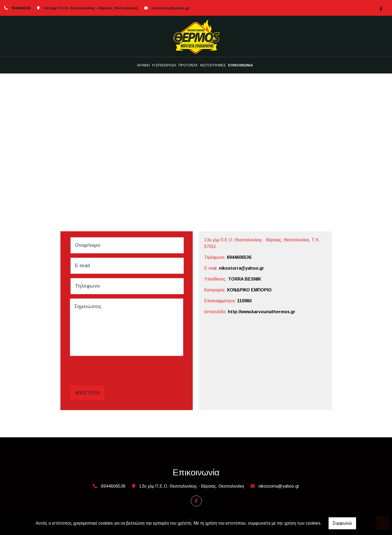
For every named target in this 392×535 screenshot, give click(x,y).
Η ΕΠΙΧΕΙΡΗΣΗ (164, 65)
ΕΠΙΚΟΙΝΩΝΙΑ (241, 65)
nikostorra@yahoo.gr (171, 8)
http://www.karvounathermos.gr (262, 312)
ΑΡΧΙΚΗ (143, 65)
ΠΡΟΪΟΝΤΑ (188, 65)
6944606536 (239, 257)
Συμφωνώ (342, 523)
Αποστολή (87, 393)
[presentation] (112, 371)
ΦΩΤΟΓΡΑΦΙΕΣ (213, 65)
